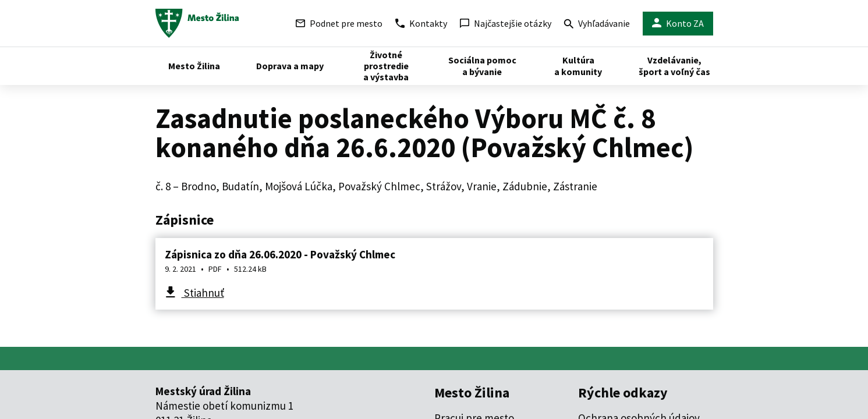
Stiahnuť (203, 293)
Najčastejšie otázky (506, 23)
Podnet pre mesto (339, 23)
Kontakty (421, 23)
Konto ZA (678, 24)
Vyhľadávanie (597, 25)
